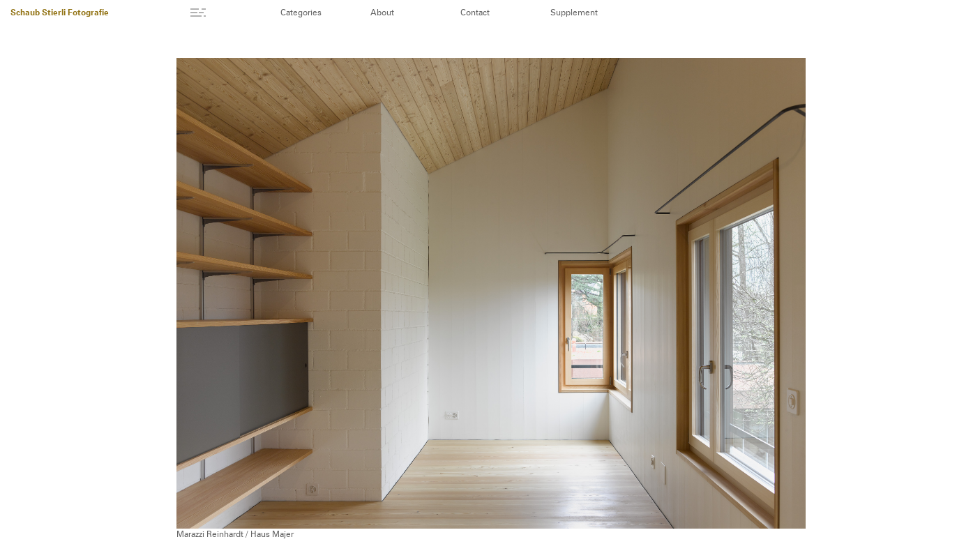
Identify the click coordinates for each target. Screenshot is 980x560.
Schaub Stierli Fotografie (60, 13)
